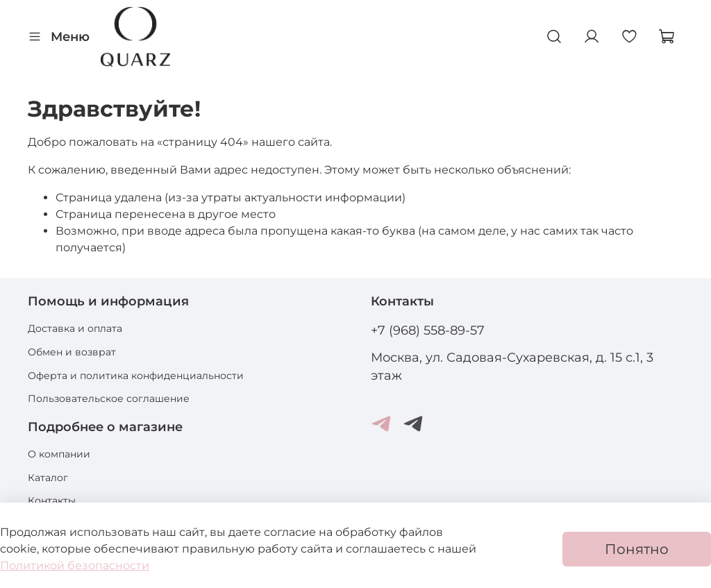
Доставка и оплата (75, 328)
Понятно (637, 549)
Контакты (52, 501)
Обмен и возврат (72, 352)
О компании (59, 454)
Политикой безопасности (75, 565)
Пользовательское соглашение (109, 398)
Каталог (48, 478)
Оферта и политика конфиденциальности (136, 376)
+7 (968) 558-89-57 (428, 330)
